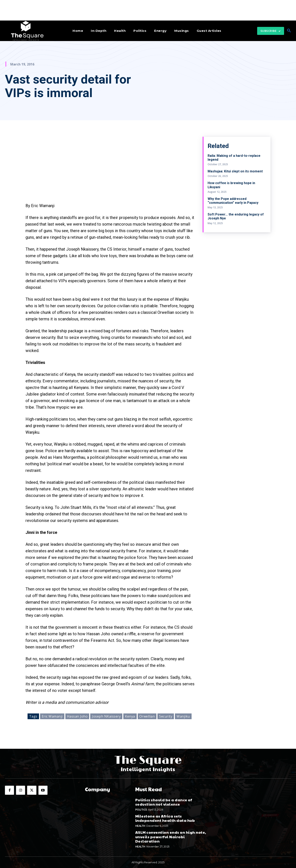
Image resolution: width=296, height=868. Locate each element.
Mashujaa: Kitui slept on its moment (235, 171)
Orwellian (147, 716)
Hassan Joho (77, 716)
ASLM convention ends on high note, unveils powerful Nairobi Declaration (171, 836)
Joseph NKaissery (106, 716)
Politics (141, 809)
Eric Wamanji (52, 716)
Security (166, 716)
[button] (289, 31)
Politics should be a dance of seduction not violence (164, 802)
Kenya (130, 716)
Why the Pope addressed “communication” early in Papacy (233, 201)
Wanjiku (183, 716)
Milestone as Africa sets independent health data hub (165, 818)
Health (140, 826)
